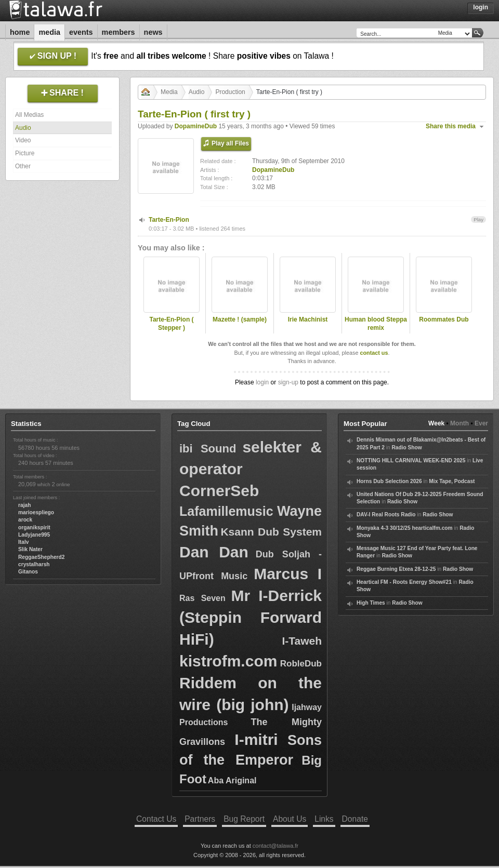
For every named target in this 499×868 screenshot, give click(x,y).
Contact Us (156, 819)
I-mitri (256, 739)
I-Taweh (302, 641)
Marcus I (288, 574)
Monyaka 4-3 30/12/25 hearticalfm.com (405, 528)
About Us (290, 819)
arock (25, 520)
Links (324, 819)
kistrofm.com (228, 661)
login (262, 382)
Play (478, 219)
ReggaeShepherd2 (41, 557)
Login (481, 7)
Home (20, 32)
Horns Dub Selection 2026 (389, 481)
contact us (374, 353)
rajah (24, 505)
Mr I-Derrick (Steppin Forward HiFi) (251, 617)
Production (230, 92)
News (153, 32)
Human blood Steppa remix (376, 324)
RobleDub (301, 664)
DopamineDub (196, 126)
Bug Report (244, 819)
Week (436, 423)
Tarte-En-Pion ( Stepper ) (171, 324)
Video (23, 140)
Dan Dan (214, 552)
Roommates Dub (444, 319)
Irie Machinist (308, 319)
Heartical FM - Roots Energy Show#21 (404, 582)
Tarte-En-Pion (169, 220)
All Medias (29, 115)
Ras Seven (202, 598)
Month (459, 423)
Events (81, 32)
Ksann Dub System (271, 532)
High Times (371, 603)
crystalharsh (34, 564)
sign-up (288, 382)
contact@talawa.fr (275, 846)
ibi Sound (208, 449)
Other (23, 166)
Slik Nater (30, 549)
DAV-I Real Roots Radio (386, 515)
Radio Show (406, 448)
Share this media (451, 126)
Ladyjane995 (34, 535)
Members (119, 32)
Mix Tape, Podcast (452, 481)
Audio (23, 128)
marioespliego (36, 512)
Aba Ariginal (232, 780)
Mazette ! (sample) (240, 319)
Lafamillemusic (226, 511)
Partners (200, 819)
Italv (23, 542)
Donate (355, 819)
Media (49, 32)
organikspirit (34, 528)
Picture (25, 153)
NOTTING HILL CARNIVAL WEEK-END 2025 (411, 460)
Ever (481, 423)
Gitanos (28, 572)
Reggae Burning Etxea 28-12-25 (396, 569)
